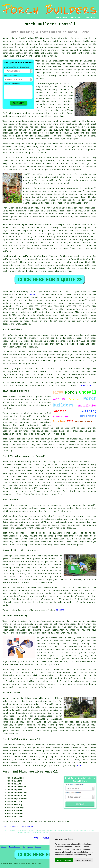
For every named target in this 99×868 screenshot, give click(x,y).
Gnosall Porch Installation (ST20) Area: (26, 38)
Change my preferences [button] (83, 860)
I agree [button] (59, 860)
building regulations (14, 259)
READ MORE (86, 385)
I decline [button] (68, 860)
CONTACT (80, 18)
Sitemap (4, 847)
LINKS (64, 18)
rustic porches (76, 725)
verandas (75, 76)
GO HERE (60, 610)
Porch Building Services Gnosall (30, 772)
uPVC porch (45, 539)
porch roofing (66, 728)
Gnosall (34, 294)
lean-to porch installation (36, 716)
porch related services (66, 731)
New (24, 847)
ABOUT (72, 18)
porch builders (11, 763)
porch (43, 153)
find (11, 745)
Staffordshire (10, 734)
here (78, 766)
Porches (38, 847)
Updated (30, 847)
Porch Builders (15, 847)
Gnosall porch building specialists (24, 698)
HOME (57, 18)
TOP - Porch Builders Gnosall (19, 826)
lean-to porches (11, 728)
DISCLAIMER (91, 18)
